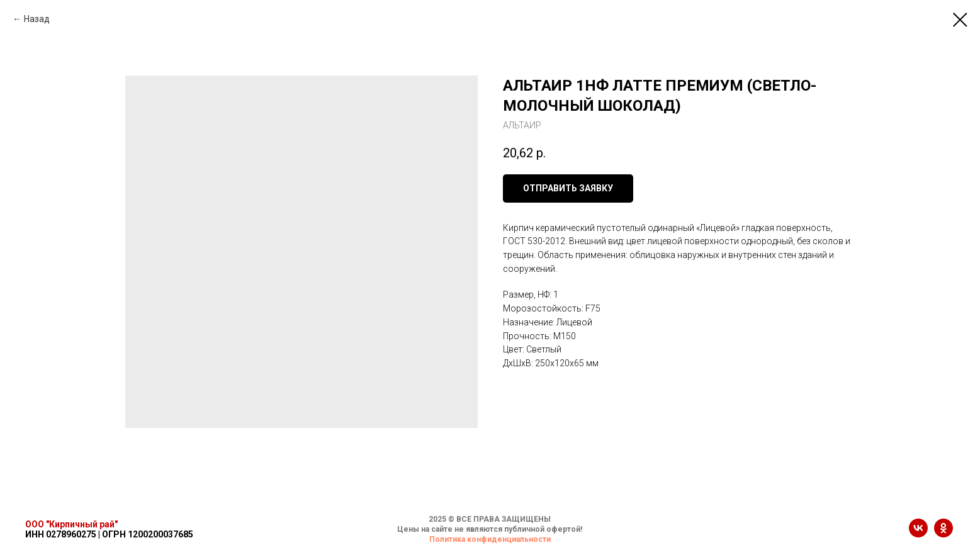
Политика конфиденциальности (490, 539)
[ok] (943, 534)
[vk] (918, 534)
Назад (37, 19)
